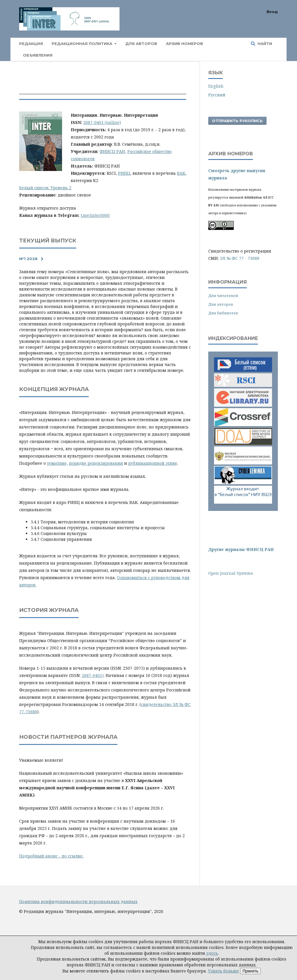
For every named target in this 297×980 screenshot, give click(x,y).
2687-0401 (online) (102, 122)
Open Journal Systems (231, 573)
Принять (250, 971)
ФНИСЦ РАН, (113, 151)
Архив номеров (184, 44)
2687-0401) (93, 675)
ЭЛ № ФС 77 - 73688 (240, 258)
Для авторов (141, 44)
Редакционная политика (83, 44)
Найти (264, 44)
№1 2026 (28, 259)
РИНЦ (124, 173)
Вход (272, 12)
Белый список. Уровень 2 (45, 188)
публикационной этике (153, 463)
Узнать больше (223, 971)
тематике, (57, 463)
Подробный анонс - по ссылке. (51, 856)
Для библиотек (223, 313)
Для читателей (223, 296)
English (216, 86)
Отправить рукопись (237, 121)
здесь (212, 953)
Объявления (38, 55)
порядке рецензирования (96, 463)
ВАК (181, 173)
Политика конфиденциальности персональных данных (78, 901)
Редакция (31, 44)
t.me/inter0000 (95, 215)
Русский (217, 95)
